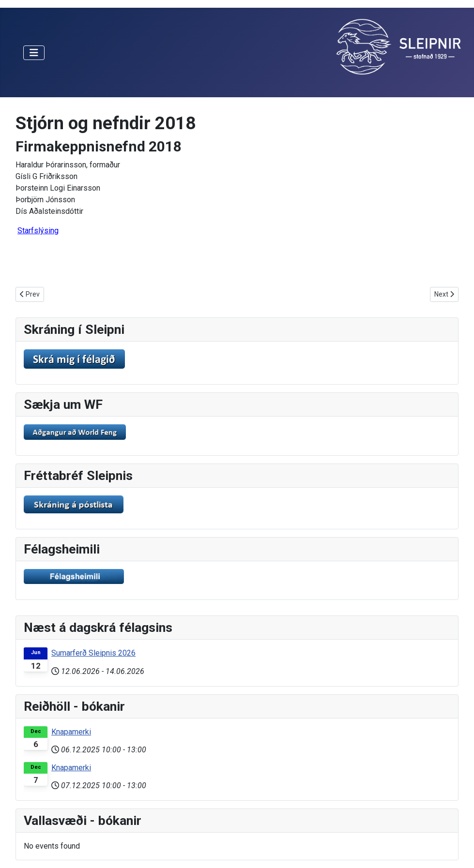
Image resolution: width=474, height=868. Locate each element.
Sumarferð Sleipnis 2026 (93, 653)
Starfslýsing (38, 231)
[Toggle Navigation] (34, 53)
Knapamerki (71, 732)
